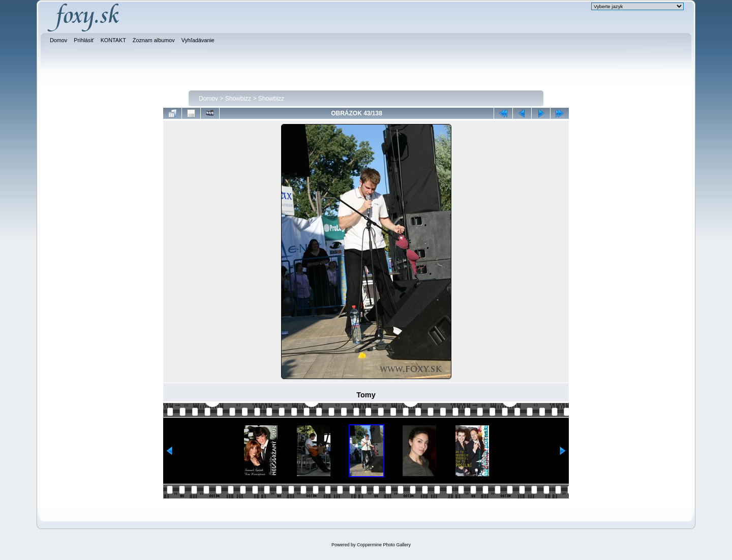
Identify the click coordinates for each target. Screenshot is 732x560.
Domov (208, 99)
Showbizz (238, 99)
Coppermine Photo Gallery (384, 545)
